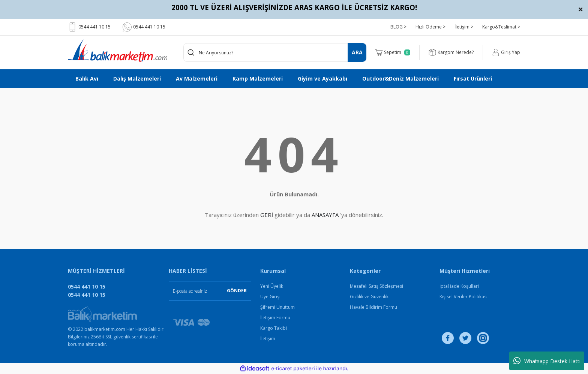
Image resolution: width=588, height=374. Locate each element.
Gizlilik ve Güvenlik (369, 297)
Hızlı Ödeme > (430, 27)
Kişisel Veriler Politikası (463, 297)
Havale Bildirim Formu (373, 307)
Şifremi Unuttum (277, 307)
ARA (357, 52)
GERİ (267, 215)
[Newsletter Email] (210, 291)
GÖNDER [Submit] (237, 291)
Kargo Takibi (274, 328)
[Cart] (393, 52)
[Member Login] (506, 52)
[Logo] (118, 51)
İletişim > (464, 27)
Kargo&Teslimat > (501, 27)
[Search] (275, 52)
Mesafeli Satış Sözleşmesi (376, 286)
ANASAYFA (325, 215)
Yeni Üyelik (272, 286)
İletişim (268, 339)
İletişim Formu (275, 318)
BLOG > (398, 27)
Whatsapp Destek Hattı (547, 361)
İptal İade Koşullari (459, 286)
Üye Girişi (270, 297)
